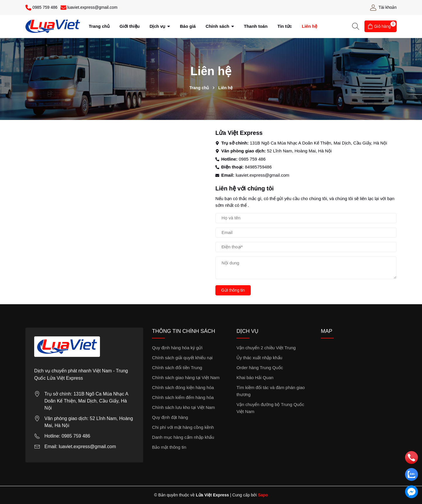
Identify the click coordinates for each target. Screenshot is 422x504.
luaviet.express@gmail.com (262, 175)
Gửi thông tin (233, 290)
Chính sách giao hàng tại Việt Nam (186, 377)
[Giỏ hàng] (381, 26)
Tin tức (285, 26)
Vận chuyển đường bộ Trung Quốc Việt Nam (270, 408)
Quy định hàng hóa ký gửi (177, 348)
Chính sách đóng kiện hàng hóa (183, 387)
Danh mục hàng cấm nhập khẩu (183, 437)
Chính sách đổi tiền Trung (177, 368)
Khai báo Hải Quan (255, 377)
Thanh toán (256, 26)
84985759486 (258, 167)
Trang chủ (99, 26)
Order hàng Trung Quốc (260, 368)
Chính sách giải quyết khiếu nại (182, 358)
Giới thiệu (130, 26)
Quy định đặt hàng (170, 417)
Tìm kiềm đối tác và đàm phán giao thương (271, 391)
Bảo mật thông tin (169, 447)
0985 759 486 (252, 159)
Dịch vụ (158, 26)
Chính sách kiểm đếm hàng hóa (183, 397)
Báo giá (188, 26)
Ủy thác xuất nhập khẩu (259, 358)
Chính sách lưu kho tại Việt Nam (183, 407)
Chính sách (218, 26)
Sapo (263, 495)
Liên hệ (309, 26)
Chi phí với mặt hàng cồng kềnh (183, 427)
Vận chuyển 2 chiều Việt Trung (266, 348)
